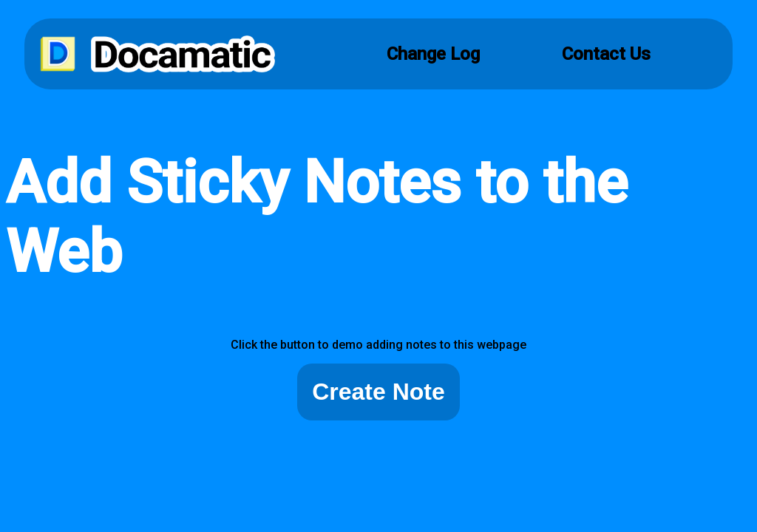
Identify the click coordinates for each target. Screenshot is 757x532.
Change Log (433, 54)
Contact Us (606, 54)
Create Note (378, 392)
